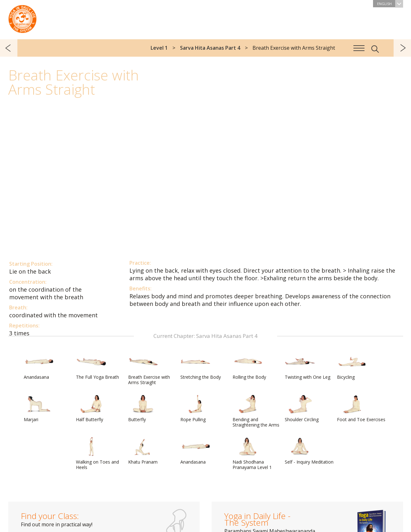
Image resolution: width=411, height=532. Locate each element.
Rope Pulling (196, 408)
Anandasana (39, 366)
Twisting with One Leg (308, 366)
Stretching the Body (201, 366)
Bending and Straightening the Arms (256, 411)
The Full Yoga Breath (97, 366)
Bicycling (352, 366)
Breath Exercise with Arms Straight (149, 369)
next (402, 48)
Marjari (39, 408)
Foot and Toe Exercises (361, 408)
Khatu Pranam (143, 451)
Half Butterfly (91, 408)
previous (9, 48)
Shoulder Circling (302, 408)
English (390, 4)
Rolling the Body (249, 366)
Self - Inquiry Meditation (309, 451)
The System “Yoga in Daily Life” (22, 17)
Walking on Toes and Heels (97, 454)
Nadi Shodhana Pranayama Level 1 (252, 454)
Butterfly (143, 408)
